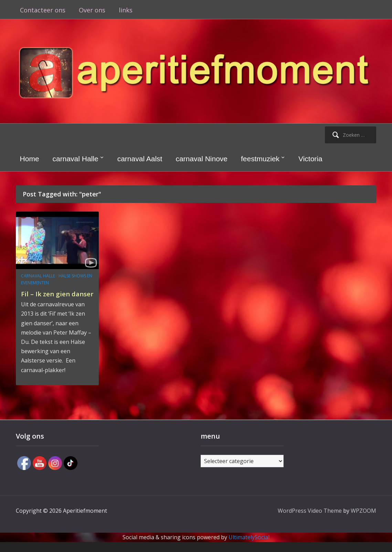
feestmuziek (260, 159)
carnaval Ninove (202, 159)
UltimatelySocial (249, 547)
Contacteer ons (43, 10)
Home (30, 159)
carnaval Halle (76, 159)
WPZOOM (363, 520)
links (126, 10)
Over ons (92, 10)
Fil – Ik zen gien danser (49, 298)
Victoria (310, 159)
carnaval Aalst (140, 159)
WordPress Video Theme (310, 520)
